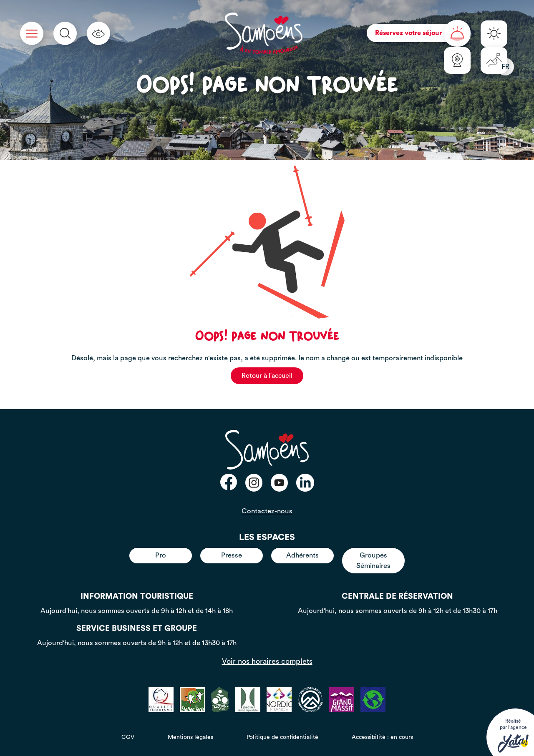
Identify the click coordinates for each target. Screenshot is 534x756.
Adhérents (302, 555)
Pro (161, 555)
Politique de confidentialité (282, 737)
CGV (128, 737)
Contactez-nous (267, 511)
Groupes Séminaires (373, 560)
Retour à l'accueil (267, 376)
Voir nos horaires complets (267, 661)
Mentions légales (190, 737)
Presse (232, 555)
